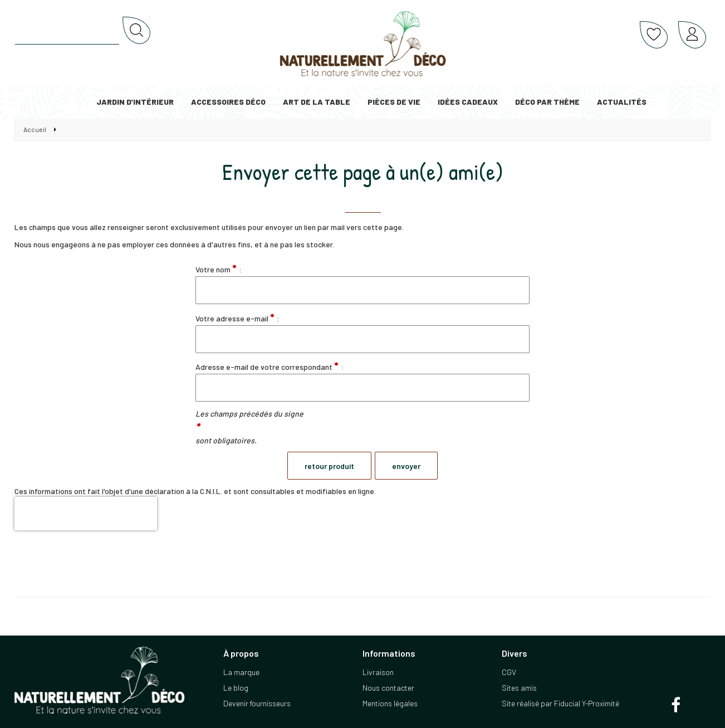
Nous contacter (388, 688)
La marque (241, 672)
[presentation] (86, 514)
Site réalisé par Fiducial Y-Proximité (560, 703)
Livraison (378, 672)
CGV (509, 672)
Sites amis (519, 688)
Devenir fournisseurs (257, 703)
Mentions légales (390, 703)
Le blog (236, 688)
